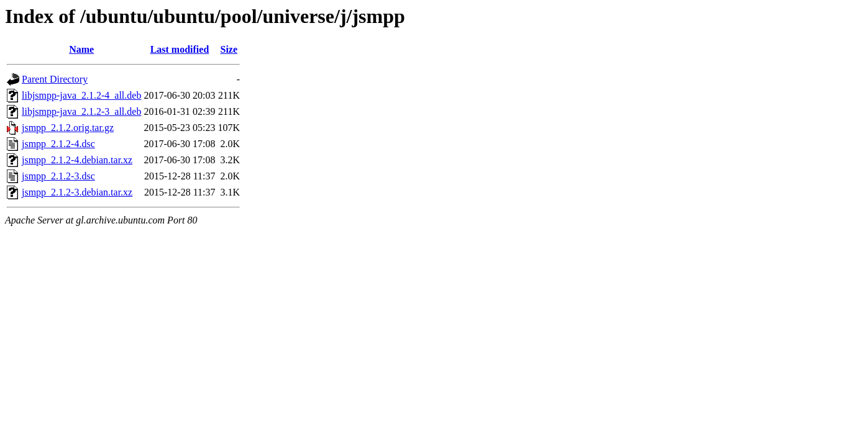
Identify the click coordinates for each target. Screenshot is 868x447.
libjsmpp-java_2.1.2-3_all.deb (81, 111)
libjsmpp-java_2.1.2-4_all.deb (81, 95)
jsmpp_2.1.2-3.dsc (58, 176)
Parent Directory (55, 79)
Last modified (180, 49)
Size (229, 49)
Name (81, 49)
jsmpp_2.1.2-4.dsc (58, 144)
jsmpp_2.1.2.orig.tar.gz (68, 128)
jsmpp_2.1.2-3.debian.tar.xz (77, 192)
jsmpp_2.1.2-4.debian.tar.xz (77, 160)
